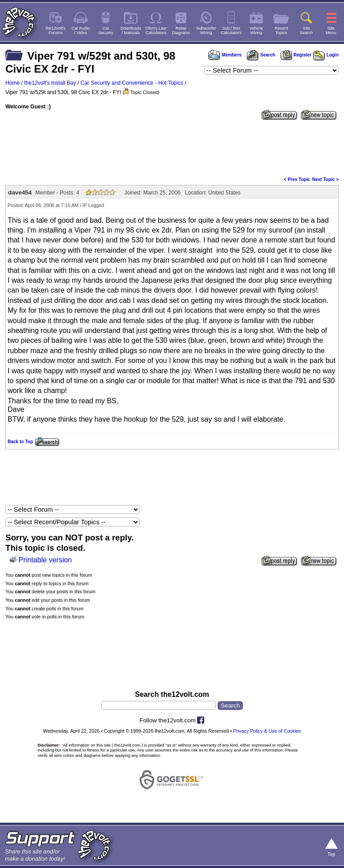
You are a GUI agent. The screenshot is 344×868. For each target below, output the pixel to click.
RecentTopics (281, 30)
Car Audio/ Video (81, 30)
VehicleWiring (256, 30)
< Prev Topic (297, 179)
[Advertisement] (172, 147)
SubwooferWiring (206, 30)
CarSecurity (106, 30)
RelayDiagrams (181, 30)
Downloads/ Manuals (131, 30)
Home (13, 83)
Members (225, 55)
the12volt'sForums (56, 30)
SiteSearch (306, 30)
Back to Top (20, 442)
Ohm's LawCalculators (156, 30)
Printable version (45, 560)
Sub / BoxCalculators (231, 30)
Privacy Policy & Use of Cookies (267, 731)
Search (261, 55)
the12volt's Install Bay (50, 83)
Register (296, 55)
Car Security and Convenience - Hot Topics (132, 83)
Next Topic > (325, 179)
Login (326, 55)
